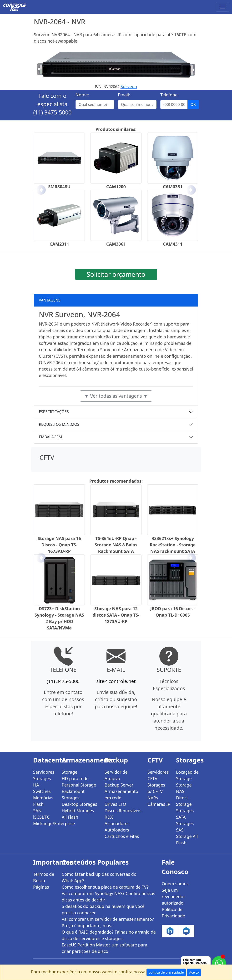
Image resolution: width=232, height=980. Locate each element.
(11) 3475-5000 (53, 112)
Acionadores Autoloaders (117, 827)
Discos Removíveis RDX (123, 814)
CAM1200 (116, 187)
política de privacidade (166, 972)
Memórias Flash (43, 801)
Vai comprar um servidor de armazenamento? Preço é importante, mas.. (108, 922)
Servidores (44, 772)
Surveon (129, 86)
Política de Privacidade (173, 913)
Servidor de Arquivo (116, 775)
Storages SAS (185, 827)
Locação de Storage (187, 775)
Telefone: (169, 95)
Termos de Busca (44, 877)
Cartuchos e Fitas (122, 836)
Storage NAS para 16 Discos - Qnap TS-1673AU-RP (59, 545)
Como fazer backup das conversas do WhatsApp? (99, 877)
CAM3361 (116, 244)
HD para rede (75, 778)
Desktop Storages (79, 804)
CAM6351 (173, 187)
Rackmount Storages (73, 794)
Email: (124, 95)
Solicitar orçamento (116, 274)
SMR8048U (59, 187)
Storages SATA (185, 814)
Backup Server (119, 785)
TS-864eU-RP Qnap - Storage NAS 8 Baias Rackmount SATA (116, 545)
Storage (70, 772)
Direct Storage (184, 801)
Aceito (194, 972)
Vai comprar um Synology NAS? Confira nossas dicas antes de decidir (108, 897)
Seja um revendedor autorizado (173, 896)
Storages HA (42, 782)
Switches (42, 791)
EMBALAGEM (50, 437)
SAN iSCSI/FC (41, 814)
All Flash (70, 817)
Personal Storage (79, 785)
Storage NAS (184, 788)
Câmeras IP (159, 804)
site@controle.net (116, 681)
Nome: (82, 95)
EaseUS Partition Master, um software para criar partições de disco (104, 948)
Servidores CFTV (158, 775)
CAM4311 (173, 244)
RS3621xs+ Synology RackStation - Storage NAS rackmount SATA (173, 545)
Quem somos (175, 884)
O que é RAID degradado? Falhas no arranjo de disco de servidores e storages (109, 935)
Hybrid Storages (78, 811)
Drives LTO (115, 804)
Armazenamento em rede (121, 794)
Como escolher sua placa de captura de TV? (105, 887)
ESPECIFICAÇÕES (54, 412)
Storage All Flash (187, 839)
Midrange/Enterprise (45, 823)
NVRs (153, 798)
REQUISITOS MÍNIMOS (59, 424)
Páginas (41, 887)
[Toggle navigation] (222, 7)
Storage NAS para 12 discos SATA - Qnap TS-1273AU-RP (116, 615)
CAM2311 (59, 244)
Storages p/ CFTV (156, 788)
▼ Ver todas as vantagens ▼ (116, 396)
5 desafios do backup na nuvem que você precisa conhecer (103, 909)
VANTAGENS (50, 300)
